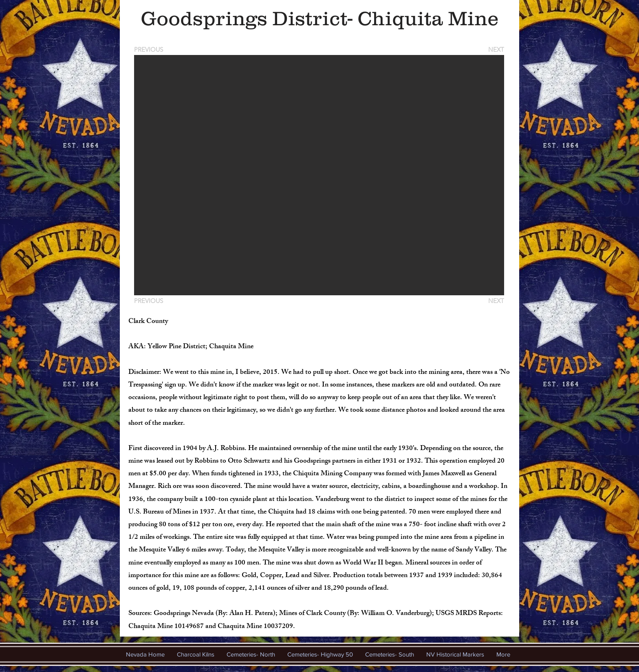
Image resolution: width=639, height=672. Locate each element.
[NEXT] (496, 49)
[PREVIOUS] (150, 49)
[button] (319, 175)
